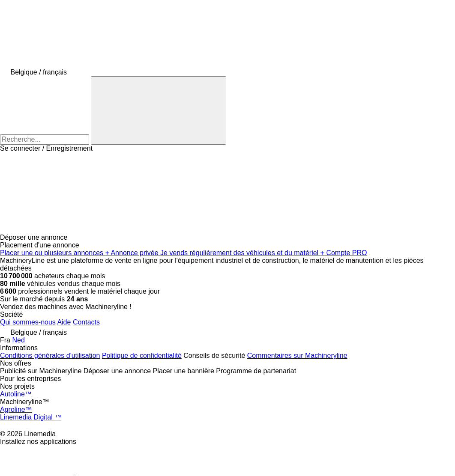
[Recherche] (159, 110)
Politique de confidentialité (142, 356)
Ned (18, 340)
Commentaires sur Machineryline (297, 356)
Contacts (86, 322)
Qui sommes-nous (28, 322)
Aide (64, 322)
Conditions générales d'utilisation (50, 356)
